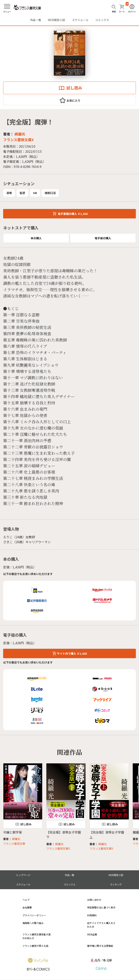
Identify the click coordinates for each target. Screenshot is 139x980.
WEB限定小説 (56, 20)
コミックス (102, 20)
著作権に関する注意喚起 (100, 946)
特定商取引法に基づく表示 (101, 907)
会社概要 (27, 907)
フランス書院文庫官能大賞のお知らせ (37, 936)
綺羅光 (20, 134)
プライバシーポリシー (34, 915)
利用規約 (92, 915)
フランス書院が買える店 (35, 946)
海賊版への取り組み (33, 923)
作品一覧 (36, 20)
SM (35, 193)
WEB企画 (92, 934)
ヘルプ (26, 900)
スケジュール (80, 20)
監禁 (22, 193)
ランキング (116, 884)
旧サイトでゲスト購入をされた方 (101, 925)
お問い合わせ (94, 900)
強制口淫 (50, 193)
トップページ (23, 875)
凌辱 (9, 193)
